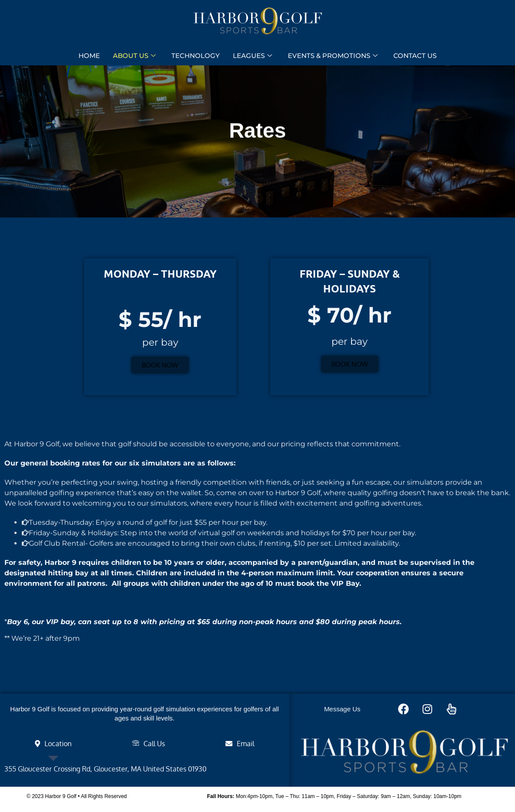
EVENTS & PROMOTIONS (333, 56)
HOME (89, 56)
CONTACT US (415, 56)
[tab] (53, 744)
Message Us (342, 709)
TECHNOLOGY (196, 56)
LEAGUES (252, 56)
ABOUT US (134, 56)
